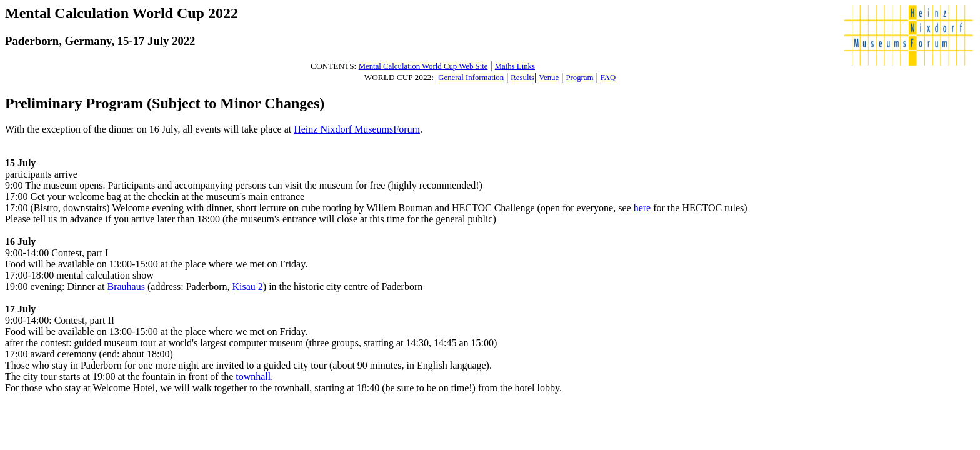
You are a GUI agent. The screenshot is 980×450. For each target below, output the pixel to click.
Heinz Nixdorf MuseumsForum (357, 129)
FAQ (608, 77)
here (642, 208)
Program (579, 77)
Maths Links (515, 66)
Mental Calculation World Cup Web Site (423, 66)
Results (522, 77)
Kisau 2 (247, 287)
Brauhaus (126, 287)
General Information (471, 77)
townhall (253, 377)
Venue (549, 77)
